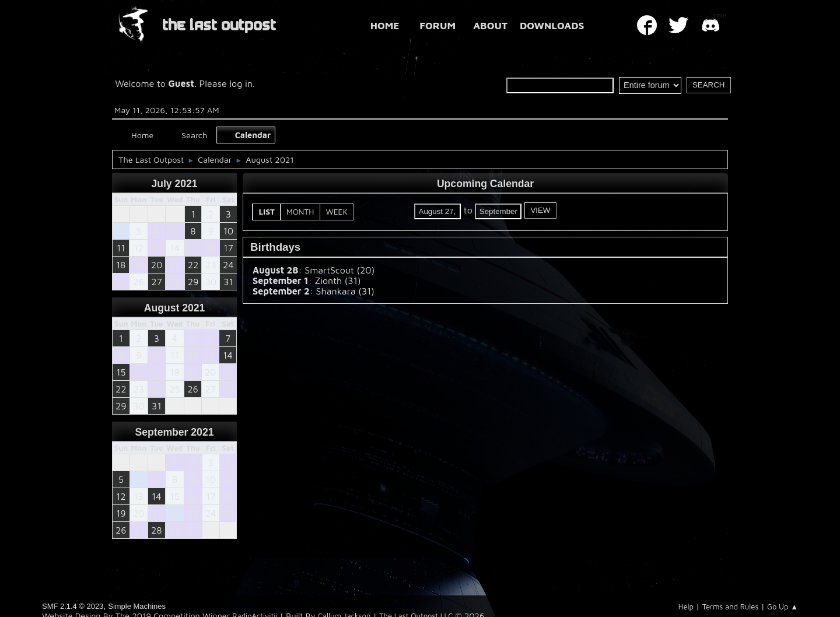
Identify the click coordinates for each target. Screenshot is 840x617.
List (267, 212)
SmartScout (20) (339, 270)
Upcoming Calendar (485, 184)
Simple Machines (137, 606)
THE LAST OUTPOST (219, 25)
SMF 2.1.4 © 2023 (73, 606)
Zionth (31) (337, 281)
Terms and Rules (731, 607)
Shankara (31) (345, 291)
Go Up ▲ (783, 607)
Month (300, 212)
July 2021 (174, 184)
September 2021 (175, 432)
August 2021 (175, 308)
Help (686, 607)
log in (241, 83)
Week (336, 212)
